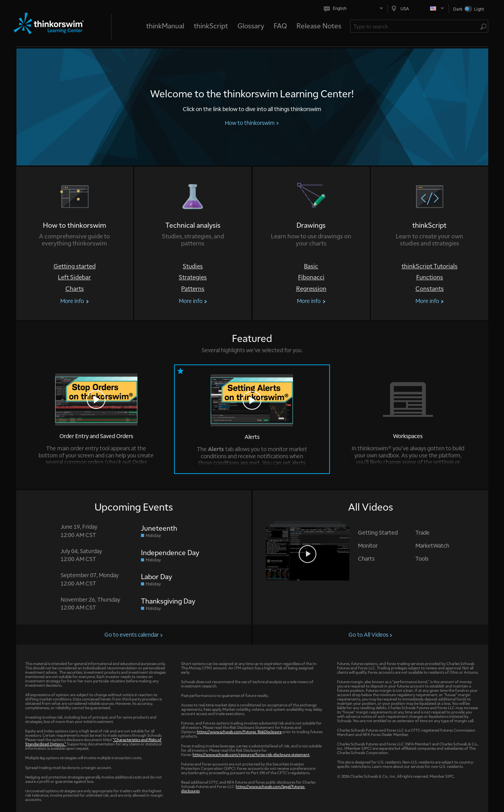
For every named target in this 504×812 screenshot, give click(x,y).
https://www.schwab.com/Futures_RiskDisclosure (239, 731)
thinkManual (165, 25)
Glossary (251, 25)
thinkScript (211, 25)
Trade (422, 532)
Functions (430, 277)
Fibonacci (311, 277)
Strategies (193, 277)
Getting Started (378, 532)
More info (74, 301)
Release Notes (319, 25)
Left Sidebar (74, 277)
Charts (75, 289)
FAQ (280, 25)
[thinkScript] (429, 243)
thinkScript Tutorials (430, 266)
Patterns (193, 289)
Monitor (368, 545)
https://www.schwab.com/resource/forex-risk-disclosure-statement (251, 754)
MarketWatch (432, 545)
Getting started (75, 266)
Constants (430, 289)
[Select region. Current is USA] (418, 8)
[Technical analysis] (193, 243)
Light (479, 9)
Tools (422, 558)
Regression (311, 289)
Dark (458, 9)
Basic (311, 266)
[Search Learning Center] (415, 26)
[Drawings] (311, 243)
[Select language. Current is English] (355, 8)
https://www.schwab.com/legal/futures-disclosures (243, 788)
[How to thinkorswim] (75, 243)
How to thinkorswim (252, 123)
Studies (193, 266)
